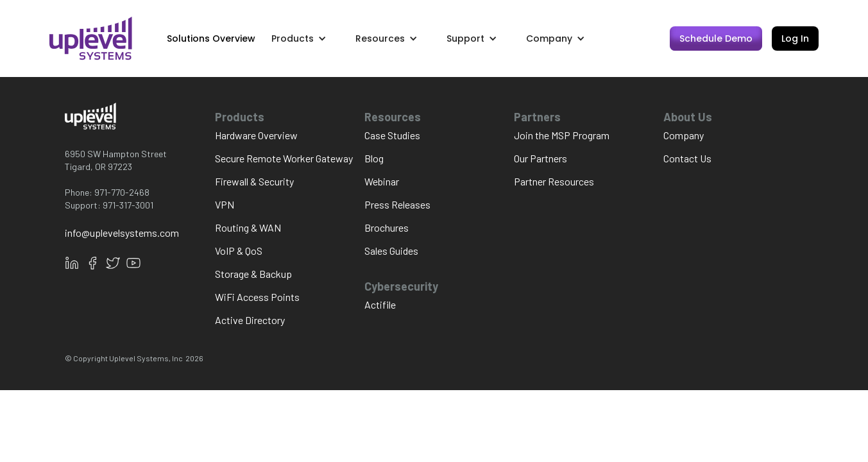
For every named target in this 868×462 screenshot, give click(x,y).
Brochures (387, 227)
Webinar (382, 181)
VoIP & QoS (239, 251)
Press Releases (397, 204)
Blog (374, 158)
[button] (305, 38)
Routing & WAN (248, 227)
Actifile (380, 304)
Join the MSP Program (562, 135)
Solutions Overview (211, 38)
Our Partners (540, 158)
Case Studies (392, 135)
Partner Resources (554, 181)
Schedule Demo (716, 38)
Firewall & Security (254, 181)
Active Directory (250, 320)
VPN (225, 204)
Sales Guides (391, 251)
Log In (795, 38)
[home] (91, 38)
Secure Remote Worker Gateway (284, 158)
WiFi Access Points (257, 297)
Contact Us (687, 158)
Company (684, 135)
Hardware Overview (256, 135)
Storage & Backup (253, 274)
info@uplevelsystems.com (122, 233)
